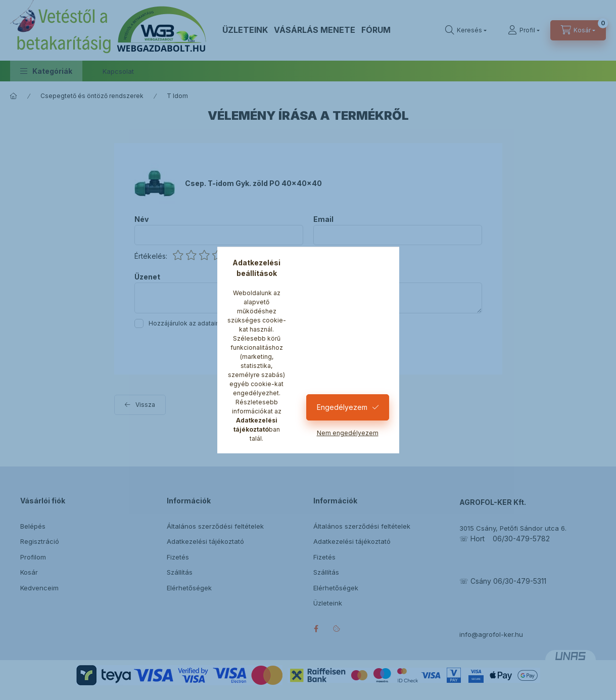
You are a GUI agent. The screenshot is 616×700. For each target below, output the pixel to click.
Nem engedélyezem (348, 433)
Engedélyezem (342, 407)
